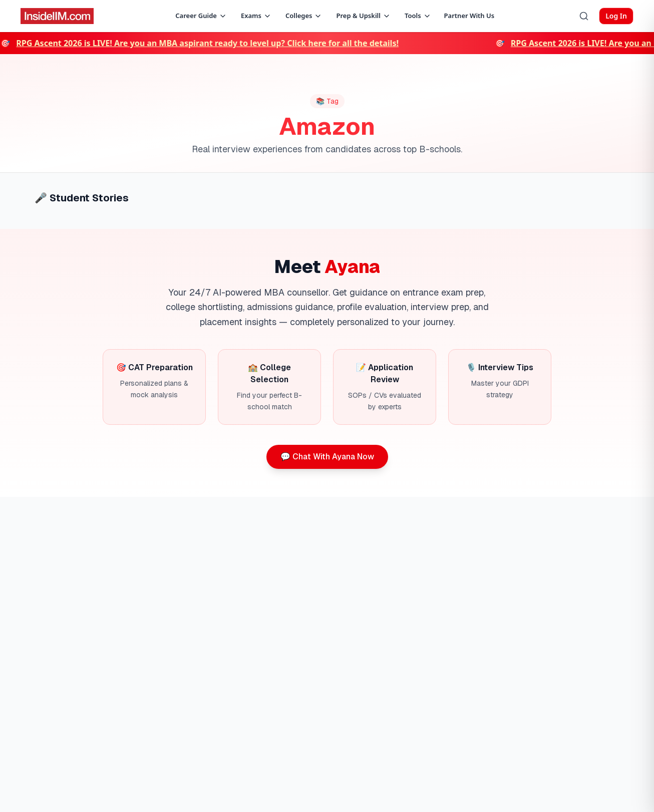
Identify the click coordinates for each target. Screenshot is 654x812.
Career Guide (201, 16)
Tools (418, 16)
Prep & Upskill (363, 16)
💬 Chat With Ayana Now (327, 457)
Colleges (304, 16)
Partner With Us (469, 16)
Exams (256, 16)
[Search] (584, 16)
